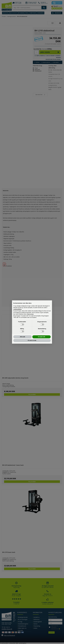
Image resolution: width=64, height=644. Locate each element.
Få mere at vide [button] (32, 340)
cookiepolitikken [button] (17, 309)
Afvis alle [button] (22, 337)
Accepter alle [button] (41, 337)
